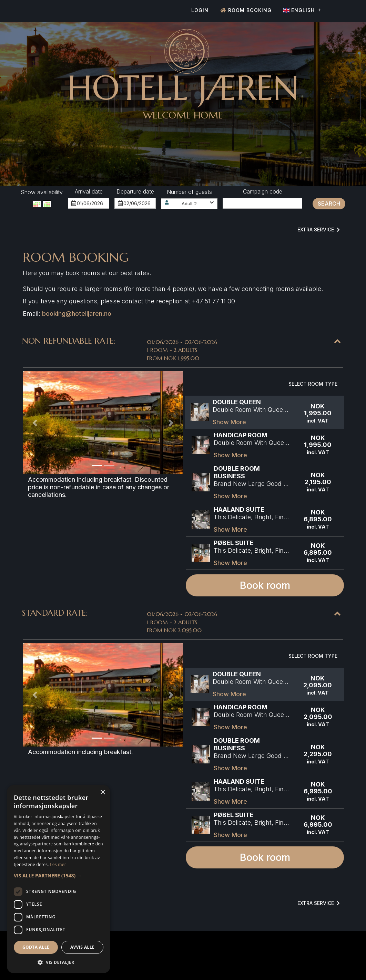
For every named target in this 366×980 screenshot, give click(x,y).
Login (200, 10)
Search (329, 204)
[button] (189, 204)
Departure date (135, 191)
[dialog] (59, 879)
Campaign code (263, 191)
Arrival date (89, 191)
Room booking (246, 10)
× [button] (103, 793)
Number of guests (189, 192)
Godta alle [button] (36, 947)
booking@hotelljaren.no (77, 314)
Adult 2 (189, 204)
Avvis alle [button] (82, 947)
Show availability (42, 192)
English (299, 10)
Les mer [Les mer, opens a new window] (58, 864)
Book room (265, 585)
